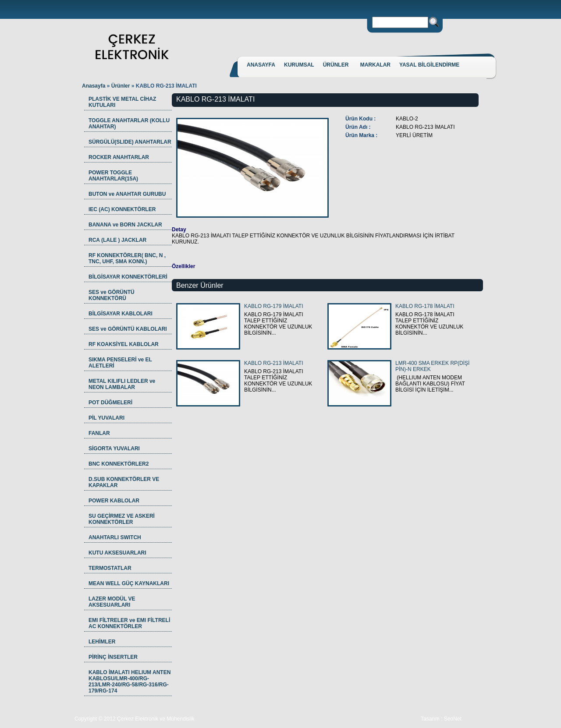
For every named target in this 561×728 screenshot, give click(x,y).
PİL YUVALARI (107, 418)
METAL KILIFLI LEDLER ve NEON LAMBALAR (122, 384)
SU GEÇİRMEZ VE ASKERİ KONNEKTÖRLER (122, 519)
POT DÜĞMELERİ (110, 403)
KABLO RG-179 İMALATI (274, 306)
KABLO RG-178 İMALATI (425, 306)
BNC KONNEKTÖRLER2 (119, 464)
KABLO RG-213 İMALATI (274, 363)
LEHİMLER (102, 642)
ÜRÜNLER (336, 65)
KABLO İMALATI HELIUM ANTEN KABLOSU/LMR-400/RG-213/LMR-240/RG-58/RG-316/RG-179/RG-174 (130, 682)
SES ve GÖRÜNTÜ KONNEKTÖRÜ (112, 295)
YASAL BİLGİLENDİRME (429, 65)
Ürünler (121, 86)
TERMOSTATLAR (110, 568)
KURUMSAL (299, 65)
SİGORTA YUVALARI (114, 449)
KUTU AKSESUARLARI (117, 553)
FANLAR (99, 433)
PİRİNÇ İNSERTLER (113, 657)
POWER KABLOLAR (114, 501)
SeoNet (453, 719)
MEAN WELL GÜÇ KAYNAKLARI (129, 583)
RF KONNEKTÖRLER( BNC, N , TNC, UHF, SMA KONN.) (127, 258)
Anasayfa (94, 86)
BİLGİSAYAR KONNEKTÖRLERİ (128, 277)
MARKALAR (375, 65)
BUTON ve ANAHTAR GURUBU (127, 194)
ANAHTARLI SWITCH (115, 537)
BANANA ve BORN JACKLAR (125, 225)
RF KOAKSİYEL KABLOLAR (124, 344)
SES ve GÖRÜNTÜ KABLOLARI (128, 329)
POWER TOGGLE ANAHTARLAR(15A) (113, 176)
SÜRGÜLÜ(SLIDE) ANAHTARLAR (130, 142)
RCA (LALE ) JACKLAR (117, 240)
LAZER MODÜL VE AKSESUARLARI (112, 602)
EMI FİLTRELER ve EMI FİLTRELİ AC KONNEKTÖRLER (129, 623)
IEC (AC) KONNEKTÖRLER (122, 209)
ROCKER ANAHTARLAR (119, 157)
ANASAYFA (261, 65)
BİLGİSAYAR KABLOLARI (121, 314)
